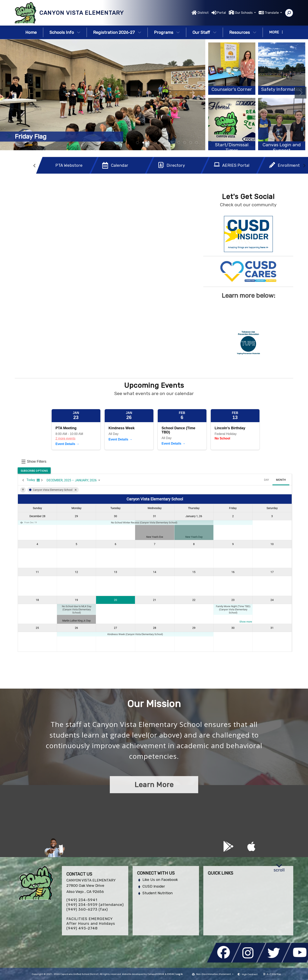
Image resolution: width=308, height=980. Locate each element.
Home (31, 32)
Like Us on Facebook (160, 880)
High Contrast (250, 974)
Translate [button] (272, 13)
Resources (243, 32)
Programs (167, 32)
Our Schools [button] (244, 13)
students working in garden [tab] (149, 143)
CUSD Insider (154, 886)
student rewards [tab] (191, 143)
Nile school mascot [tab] (196, 143)
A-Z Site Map (272, 974)
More (276, 32)
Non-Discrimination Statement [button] (214, 974)
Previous (13, 93)
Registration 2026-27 (117, 32)
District (203, 13)
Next (192, 93)
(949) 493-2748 (82, 928)
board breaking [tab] (137, 143)
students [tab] (179, 143)
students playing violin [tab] (185, 143)
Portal (221, 13)
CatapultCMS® (156, 974)
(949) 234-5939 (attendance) (95, 905)
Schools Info (65, 32)
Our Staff (204, 32)
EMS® (171, 974)
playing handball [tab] (161, 143)
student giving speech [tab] (167, 143)
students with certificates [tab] (155, 143)
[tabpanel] (103, 95)
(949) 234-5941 (82, 900)
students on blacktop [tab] (143, 143)
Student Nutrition (158, 893)
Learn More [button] (154, 785)
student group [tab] (173, 143)
